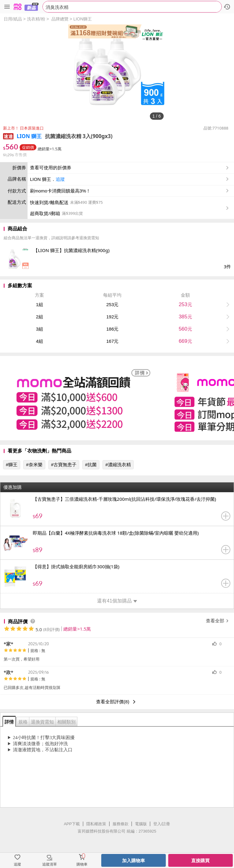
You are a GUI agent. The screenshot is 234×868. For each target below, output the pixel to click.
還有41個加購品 (117, 601)
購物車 (82, 864)
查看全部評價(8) (117, 702)
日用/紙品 (13, 19)
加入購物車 (134, 861)
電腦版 (141, 824)
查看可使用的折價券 (130, 168)
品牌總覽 (60, 19)
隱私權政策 (96, 824)
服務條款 (121, 824)
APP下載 (72, 824)
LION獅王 (83, 19)
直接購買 (200, 861)
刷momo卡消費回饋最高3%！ (60, 191)
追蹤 (60, 179)
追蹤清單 (50, 864)
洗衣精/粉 (36, 19)
